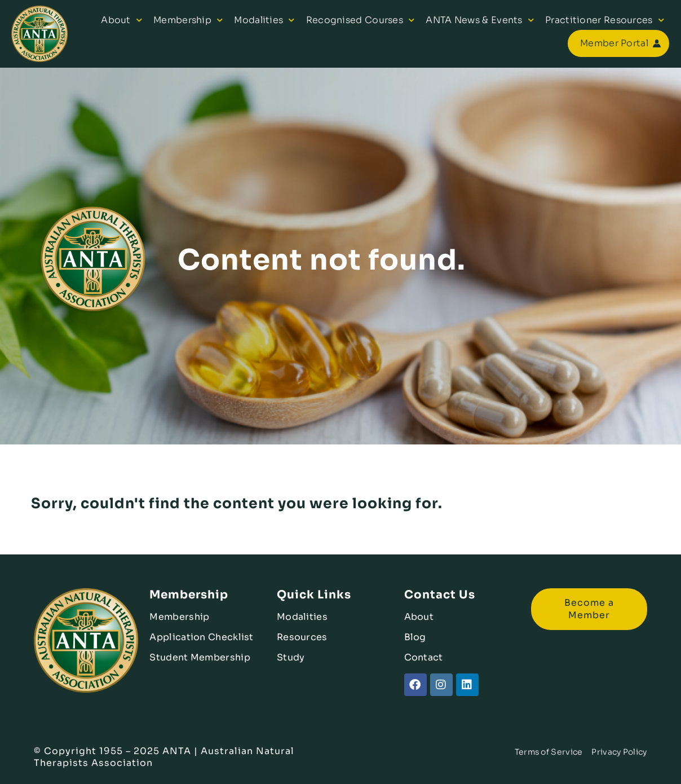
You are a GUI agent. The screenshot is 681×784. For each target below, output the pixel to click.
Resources (302, 637)
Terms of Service (549, 752)
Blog (415, 637)
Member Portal (614, 43)
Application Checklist (201, 637)
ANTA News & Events (480, 20)
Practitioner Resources (605, 20)
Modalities (264, 20)
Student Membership (200, 657)
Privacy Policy (619, 752)
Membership (188, 20)
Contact (424, 657)
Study (291, 657)
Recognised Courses (361, 20)
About (121, 20)
